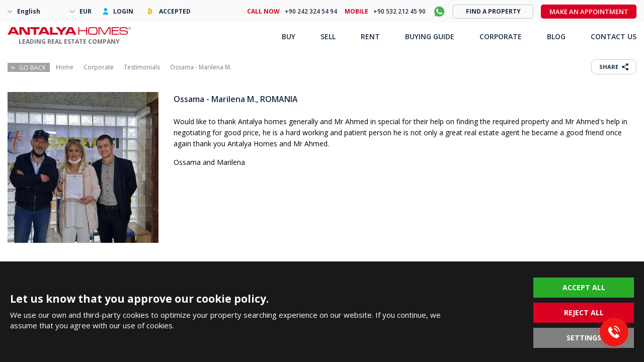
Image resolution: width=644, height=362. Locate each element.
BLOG (556, 36)
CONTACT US (614, 36)
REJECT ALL (584, 312)
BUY (289, 36)
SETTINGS (584, 338)
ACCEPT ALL (584, 287)
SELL (328, 36)
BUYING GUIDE (430, 36)
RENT (370, 36)
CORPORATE (501, 36)
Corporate (99, 67)
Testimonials (142, 67)
